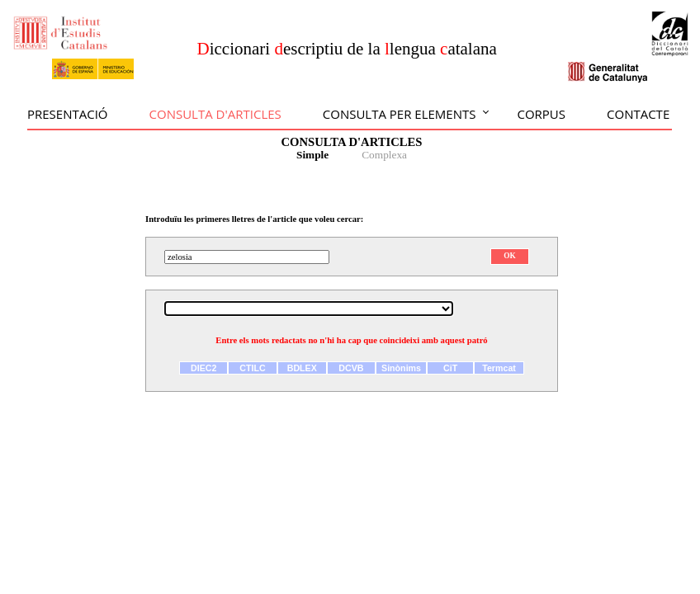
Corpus (541, 114)
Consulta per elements (400, 114)
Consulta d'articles (215, 114)
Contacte (638, 114)
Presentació (68, 114)
